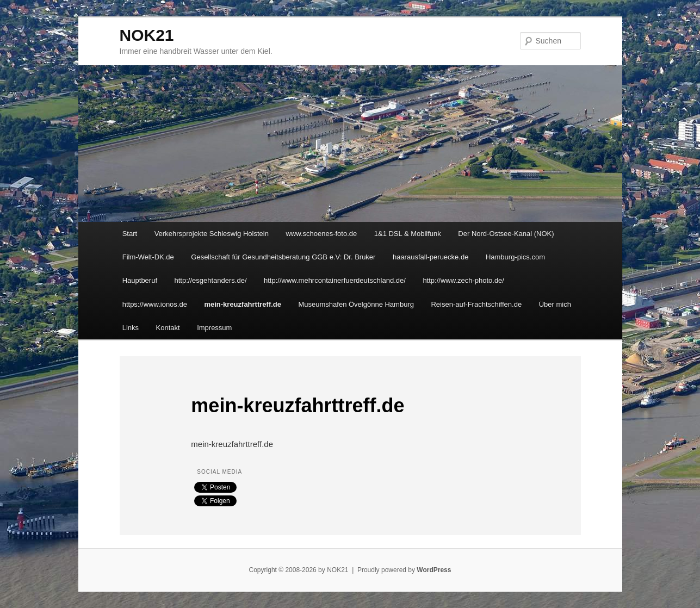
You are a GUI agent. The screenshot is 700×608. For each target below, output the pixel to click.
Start (130, 234)
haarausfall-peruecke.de (430, 257)
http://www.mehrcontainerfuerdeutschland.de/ (335, 280)
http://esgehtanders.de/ (211, 280)
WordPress (434, 570)
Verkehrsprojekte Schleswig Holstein (212, 234)
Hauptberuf (140, 280)
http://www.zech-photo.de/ (463, 280)
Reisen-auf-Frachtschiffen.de (476, 304)
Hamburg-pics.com (515, 257)
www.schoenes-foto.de (321, 234)
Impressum (214, 328)
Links (131, 328)
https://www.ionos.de (155, 304)
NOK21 (147, 35)
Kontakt (168, 328)
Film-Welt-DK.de (148, 257)
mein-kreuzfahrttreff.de (243, 304)
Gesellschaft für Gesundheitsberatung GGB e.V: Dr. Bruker (283, 257)
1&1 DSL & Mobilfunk (408, 234)
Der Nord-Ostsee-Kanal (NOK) (506, 234)
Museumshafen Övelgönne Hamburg (356, 304)
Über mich (555, 304)
